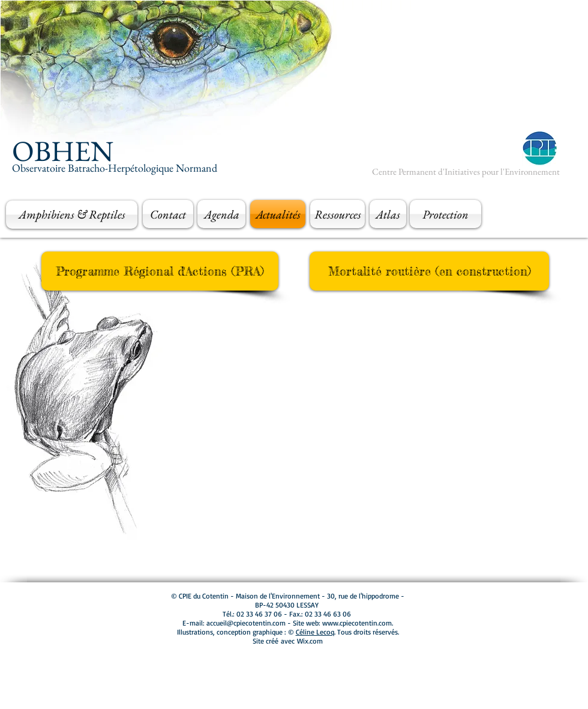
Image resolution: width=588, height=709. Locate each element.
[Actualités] (278, 214)
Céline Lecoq (315, 632)
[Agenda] (221, 214)
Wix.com (310, 641)
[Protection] (445, 214)
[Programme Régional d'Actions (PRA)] (160, 271)
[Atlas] (388, 214)
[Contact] (168, 214)
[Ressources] (337, 214)
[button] (429, 271)
